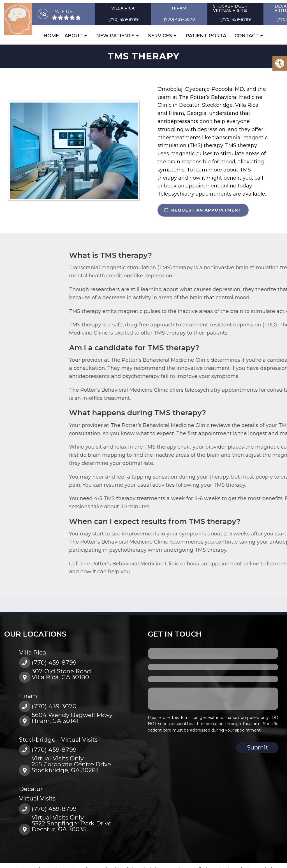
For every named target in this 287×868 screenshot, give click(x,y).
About (74, 36)
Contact (247, 36)
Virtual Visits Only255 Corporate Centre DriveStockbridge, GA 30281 (71, 764)
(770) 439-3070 (179, 19)
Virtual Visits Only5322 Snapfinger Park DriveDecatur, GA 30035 (72, 823)
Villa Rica (33, 652)
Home (51, 36)
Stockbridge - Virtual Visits (58, 740)
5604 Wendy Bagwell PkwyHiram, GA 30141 (72, 718)
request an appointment (203, 210)
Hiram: (180, 8)
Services (160, 36)
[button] (280, 63)
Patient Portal (207, 36)
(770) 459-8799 (123, 19)
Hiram (28, 696)
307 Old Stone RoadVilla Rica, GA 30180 (61, 674)
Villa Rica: (123, 8)
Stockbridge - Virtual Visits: (230, 8)
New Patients (115, 36)
